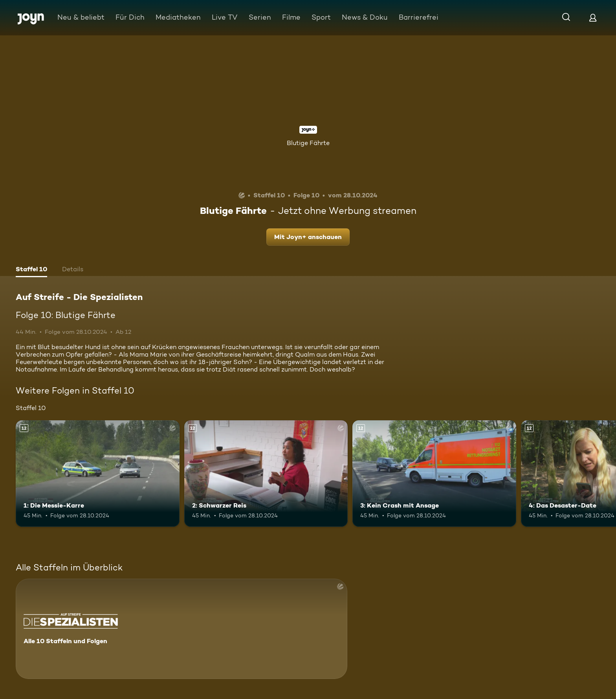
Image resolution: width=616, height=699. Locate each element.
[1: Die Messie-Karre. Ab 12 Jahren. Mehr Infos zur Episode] (98, 474)
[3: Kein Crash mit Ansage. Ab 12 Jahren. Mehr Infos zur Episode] (434, 474)
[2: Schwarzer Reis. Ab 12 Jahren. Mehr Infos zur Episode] (266, 474)
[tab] (31, 270)
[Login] (593, 17)
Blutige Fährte (308, 143)
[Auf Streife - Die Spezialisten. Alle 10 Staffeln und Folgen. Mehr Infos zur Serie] (181, 629)
